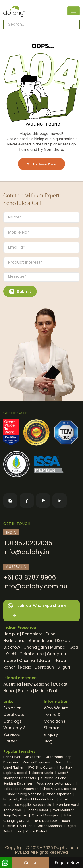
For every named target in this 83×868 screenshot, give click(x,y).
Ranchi (10, 667)
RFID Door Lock (47, 821)
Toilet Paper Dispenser (21, 789)
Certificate (14, 714)
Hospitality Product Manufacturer (29, 799)
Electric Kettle (43, 773)
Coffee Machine (50, 826)
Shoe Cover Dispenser (59, 789)
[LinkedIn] (60, 501)
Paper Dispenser (59, 794)
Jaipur (45, 660)
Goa (74, 647)
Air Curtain (34, 757)
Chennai (27, 660)
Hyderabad (14, 641)
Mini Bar (26, 826)
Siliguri (64, 667)
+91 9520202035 (28, 543)
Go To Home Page (41, 164)
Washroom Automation (56, 783)
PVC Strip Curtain (42, 767)
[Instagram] (10, 501)
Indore (10, 660)
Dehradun (44, 667)
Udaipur (11, 634)
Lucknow (12, 647)
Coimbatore (32, 654)
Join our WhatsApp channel (38, 611)
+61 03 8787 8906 (30, 577)
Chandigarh (35, 647)
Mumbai (58, 647)
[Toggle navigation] (73, 11)
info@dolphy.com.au (35, 586)
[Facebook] (27, 501)
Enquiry (51, 734)
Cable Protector (38, 831)
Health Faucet (38, 810)
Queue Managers (46, 815)
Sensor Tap (64, 762)
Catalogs (13, 721)
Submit (20, 292)
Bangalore (32, 634)
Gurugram (57, 654)
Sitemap (52, 728)
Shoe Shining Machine (25, 794)
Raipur (61, 660)
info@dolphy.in (26, 552)
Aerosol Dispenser (37, 762)
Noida (26, 667)
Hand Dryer (12, 757)
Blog (48, 741)
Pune (51, 634)
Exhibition (13, 708)
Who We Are (56, 708)
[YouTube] (43, 501)
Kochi (11, 654)
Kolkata (64, 641)
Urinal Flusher (14, 767)
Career (10, 741)
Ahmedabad (41, 641)
